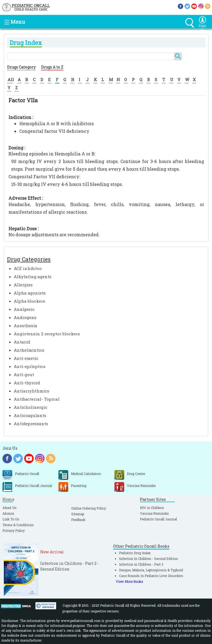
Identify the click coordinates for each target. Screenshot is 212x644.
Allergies (23, 285)
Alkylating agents (33, 277)
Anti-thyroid (27, 383)
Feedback (78, 520)
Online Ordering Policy (89, 508)
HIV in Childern (152, 508)
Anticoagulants (30, 415)
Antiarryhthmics (32, 391)
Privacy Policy (14, 530)
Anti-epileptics (30, 366)
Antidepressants (31, 424)
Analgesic (24, 309)
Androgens (25, 317)
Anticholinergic (31, 407)
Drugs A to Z (52, 67)
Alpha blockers (29, 301)
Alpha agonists (30, 293)
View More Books (130, 581)
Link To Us (11, 519)
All (11, 79)
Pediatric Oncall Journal (158, 519)
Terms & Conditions (18, 525)
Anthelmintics (29, 350)
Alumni (8, 513)
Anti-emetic (26, 358)
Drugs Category (21, 67)
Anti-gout (24, 375)
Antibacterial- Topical (37, 399)
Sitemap (78, 514)
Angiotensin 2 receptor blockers (47, 334)
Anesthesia (26, 326)
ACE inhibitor (28, 268)
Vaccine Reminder (154, 513)
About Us (10, 508)
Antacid (22, 342)
